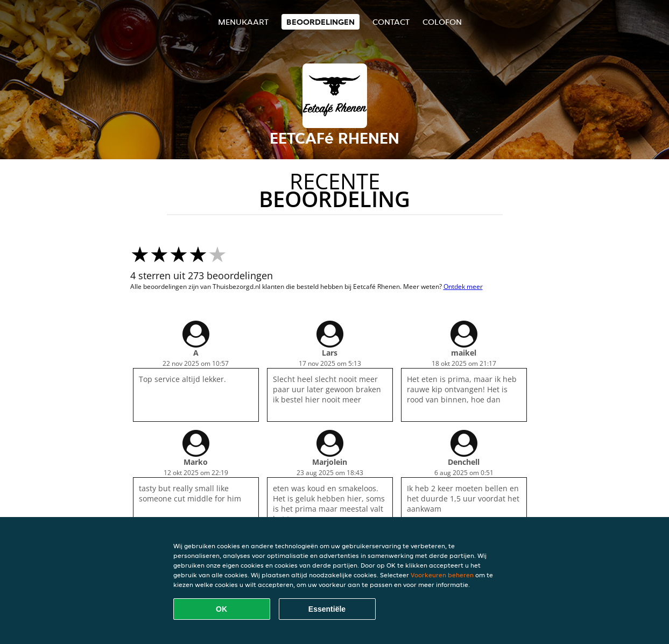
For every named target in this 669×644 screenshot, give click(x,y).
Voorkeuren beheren (442, 575)
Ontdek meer (463, 286)
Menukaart (243, 22)
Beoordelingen (321, 22)
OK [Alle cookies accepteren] (221, 609)
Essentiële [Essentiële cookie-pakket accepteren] (327, 609)
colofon (442, 22)
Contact (391, 22)
